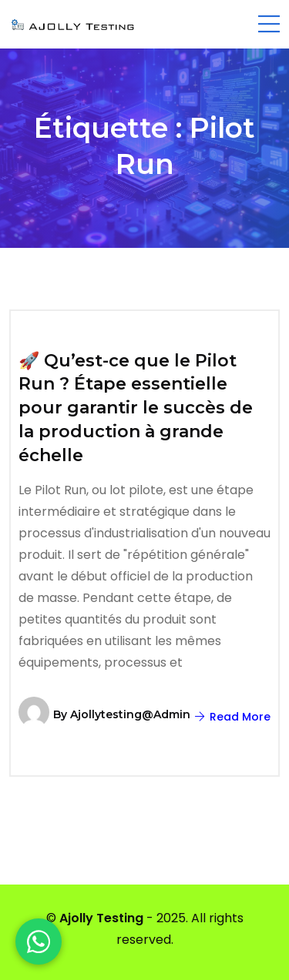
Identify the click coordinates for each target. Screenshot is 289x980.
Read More (233, 717)
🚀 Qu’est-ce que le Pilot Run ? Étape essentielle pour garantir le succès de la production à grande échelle (136, 408)
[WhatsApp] (39, 942)
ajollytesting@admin (130, 714)
